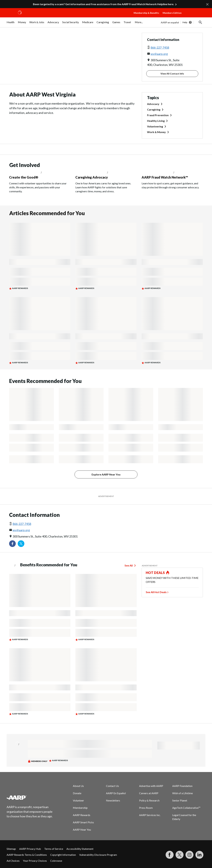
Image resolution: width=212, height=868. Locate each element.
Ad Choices (13, 861)
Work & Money (156, 132)
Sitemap (11, 849)
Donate (77, 793)
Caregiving (154, 109)
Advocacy (153, 104)
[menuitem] (11, 24)
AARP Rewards (82, 815)
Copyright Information (63, 855)
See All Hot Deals (156, 592)
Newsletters (113, 800)
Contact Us (112, 786)
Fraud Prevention (158, 115)
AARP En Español (116, 793)
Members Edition (172, 13)
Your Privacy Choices (35, 861)
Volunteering (155, 126)
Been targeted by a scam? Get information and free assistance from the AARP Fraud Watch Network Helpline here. (104, 4)
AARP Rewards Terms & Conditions (27, 855)
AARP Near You (82, 830)
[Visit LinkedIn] (199, 855)
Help (185, 22)
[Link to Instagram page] (189, 855)
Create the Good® (24, 177)
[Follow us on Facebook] (12, 544)
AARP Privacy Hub (30, 849)
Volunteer (78, 800)
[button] (195, 16)
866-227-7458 (160, 47)
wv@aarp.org (159, 54)
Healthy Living (156, 121)
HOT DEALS (155, 573)
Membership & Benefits (146, 13)
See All (129, 565)
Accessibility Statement (80, 849)
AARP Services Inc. (150, 815)
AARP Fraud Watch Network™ (165, 177)
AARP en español (170, 22)
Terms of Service (54, 849)
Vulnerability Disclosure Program (98, 855)
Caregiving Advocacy (92, 177)
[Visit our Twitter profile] (21, 544)
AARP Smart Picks (83, 822)
